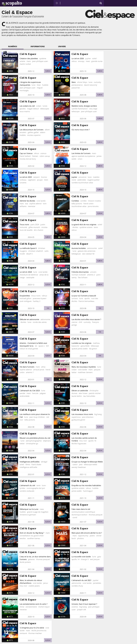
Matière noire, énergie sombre (84, 106)
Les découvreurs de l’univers (31, 130)
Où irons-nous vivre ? (81, 130)
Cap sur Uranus (26, 153)
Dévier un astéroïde (80, 390)
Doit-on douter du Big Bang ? (32, 533)
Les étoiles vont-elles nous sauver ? (86, 319)
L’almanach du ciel (27, 485)
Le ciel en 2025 (26, 177)
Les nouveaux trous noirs (82, 414)
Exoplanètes (25, 296)
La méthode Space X (28, 248)
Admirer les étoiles (27, 201)
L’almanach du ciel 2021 (81, 580)
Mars (74, 82)
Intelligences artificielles (30, 462)
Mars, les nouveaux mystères (84, 367)
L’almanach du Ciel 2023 (30, 390)
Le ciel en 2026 (78, 58)
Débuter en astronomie (29, 319)
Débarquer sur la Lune (29, 509)
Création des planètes (29, 58)
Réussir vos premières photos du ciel (35, 438)
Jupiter (74, 177)
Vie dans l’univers (27, 367)
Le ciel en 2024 (26, 272)
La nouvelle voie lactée (81, 557)
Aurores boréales (79, 248)
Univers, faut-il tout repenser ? (84, 604)
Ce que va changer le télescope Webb (87, 462)
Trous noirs (24, 224)
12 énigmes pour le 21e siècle (32, 628)
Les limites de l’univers (81, 153)
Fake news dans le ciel (81, 509)
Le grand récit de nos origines (84, 224)
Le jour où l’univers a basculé (84, 296)
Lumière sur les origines (81, 343)
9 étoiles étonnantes (80, 272)
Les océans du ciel (27, 106)
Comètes (75, 201)
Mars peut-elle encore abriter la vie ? (87, 533)
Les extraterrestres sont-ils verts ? (34, 604)
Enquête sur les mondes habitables (86, 485)
